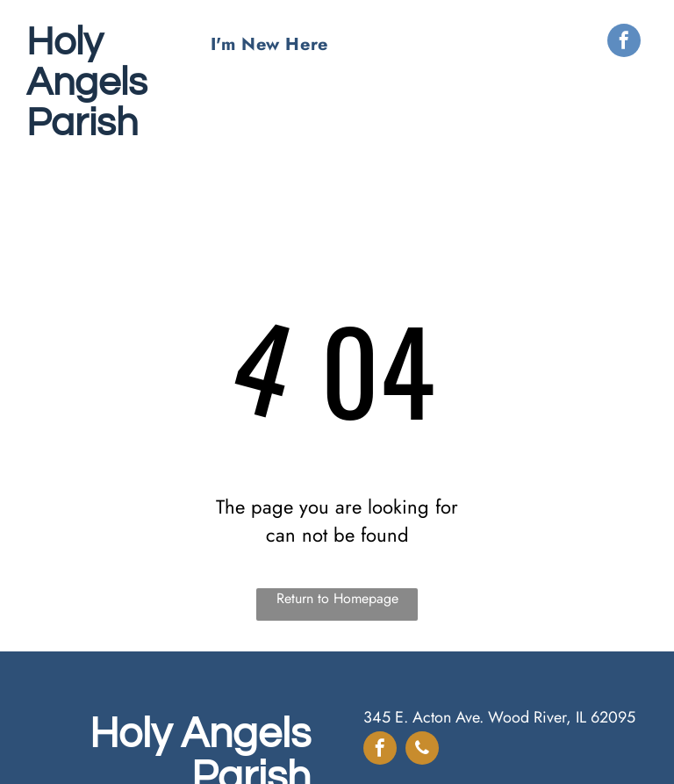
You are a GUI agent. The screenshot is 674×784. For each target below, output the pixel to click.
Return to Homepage (337, 598)
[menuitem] (269, 44)
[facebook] (624, 43)
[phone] (422, 750)
